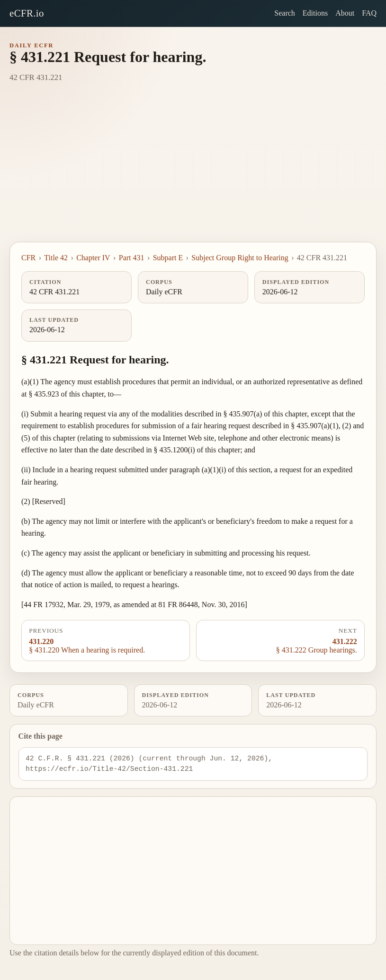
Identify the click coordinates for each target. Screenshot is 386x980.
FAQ (369, 13)
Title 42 (56, 258)
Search (285, 13)
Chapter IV (93, 258)
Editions (315, 13)
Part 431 (132, 258)
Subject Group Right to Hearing (240, 258)
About (345, 13)
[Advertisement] (193, 171)
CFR (28, 258)
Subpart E (168, 258)
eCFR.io (27, 13)
